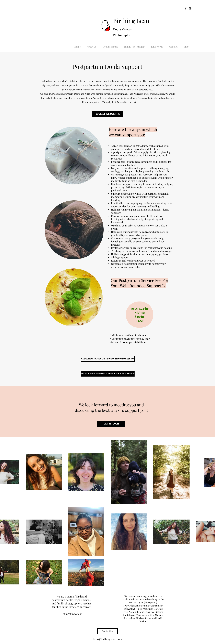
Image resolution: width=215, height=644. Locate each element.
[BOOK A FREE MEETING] (108, 114)
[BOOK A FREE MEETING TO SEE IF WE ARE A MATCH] (108, 374)
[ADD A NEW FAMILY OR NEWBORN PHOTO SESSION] (108, 359)
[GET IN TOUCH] (111, 424)
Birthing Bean (131, 21)
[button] (92, 45)
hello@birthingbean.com (107, 639)
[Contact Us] (108, 631)
